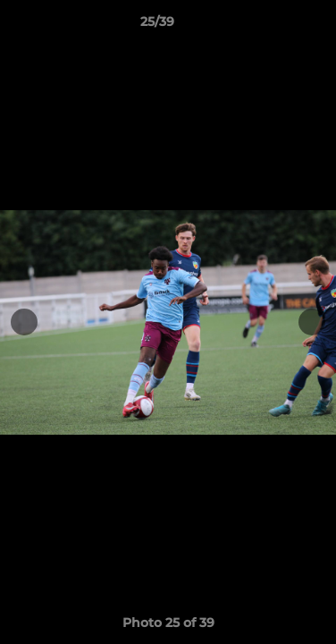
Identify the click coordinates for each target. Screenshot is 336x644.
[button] (272, 26)
